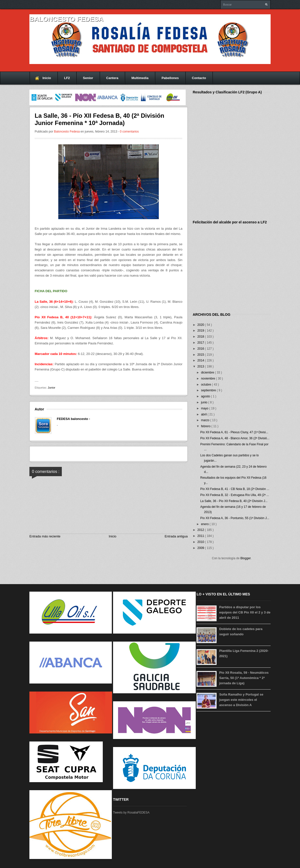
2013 (201, 366)
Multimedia (140, 78)
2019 (201, 331)
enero (205, 524)
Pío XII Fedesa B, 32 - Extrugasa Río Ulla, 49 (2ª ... (235, 495)
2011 (201, 536)
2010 (201, 542)
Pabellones (170, 78)
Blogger (246, 558)
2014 (201, 360)
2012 (201, 530)
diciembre (208, 373)
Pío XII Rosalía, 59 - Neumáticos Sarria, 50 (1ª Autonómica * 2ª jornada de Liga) (244, 678)
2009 (201, 548)
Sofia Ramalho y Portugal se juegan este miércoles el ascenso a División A (241, 700)
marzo (206, 420)
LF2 (67, 78)
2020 (201, 325)
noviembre (208, 379)
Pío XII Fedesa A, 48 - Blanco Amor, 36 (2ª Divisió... (235, 438)
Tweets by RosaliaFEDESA (131, 813)
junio (205, 402)
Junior (52, 388)
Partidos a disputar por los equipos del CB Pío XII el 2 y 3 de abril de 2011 (245, 612)
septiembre (209, 390)
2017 (201, 343)
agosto (206, 396)
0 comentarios (129, 132)
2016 (201, 349)
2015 (201, 355)
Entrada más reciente (45, 536)
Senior (88, 78)
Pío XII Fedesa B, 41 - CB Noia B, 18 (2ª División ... (235, 489)
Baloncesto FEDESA (66, 19)
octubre (206, 385)
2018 (201, 337)
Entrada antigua (176, 536)
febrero (206, 426)
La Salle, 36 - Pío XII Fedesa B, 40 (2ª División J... (234, 501)
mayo (205, 408)
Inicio (47, 78)
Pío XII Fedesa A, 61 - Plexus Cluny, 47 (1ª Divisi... (234, 432)
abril (204, 414)
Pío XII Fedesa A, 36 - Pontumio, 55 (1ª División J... (235, 518)
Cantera (112, 78)
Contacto (199, 78)
